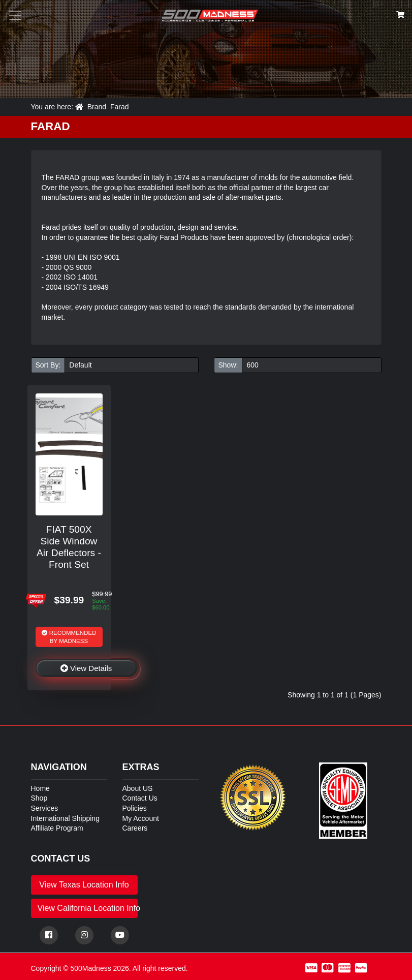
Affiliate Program (57, 828)
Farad (120, 107)
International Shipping (65, 818)
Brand (97, 107)
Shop (39, 798)
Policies (135, 808)
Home (40, 788)
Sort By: (48, 365)
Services (45, 808)
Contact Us (140, 798)
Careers (135, 828)
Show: (228, 365)
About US (138, 788)
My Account (141, 818)
